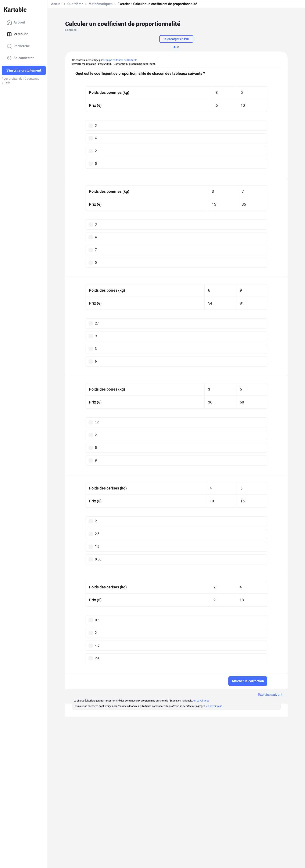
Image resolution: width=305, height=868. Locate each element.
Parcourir (17, 34)
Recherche (18, 46)
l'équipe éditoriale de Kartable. (121, 60)
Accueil (16, 22)
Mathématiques (101, 4)
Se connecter (20, 58)
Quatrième (75, 4)
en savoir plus (201, 701)
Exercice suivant (270, 695)
